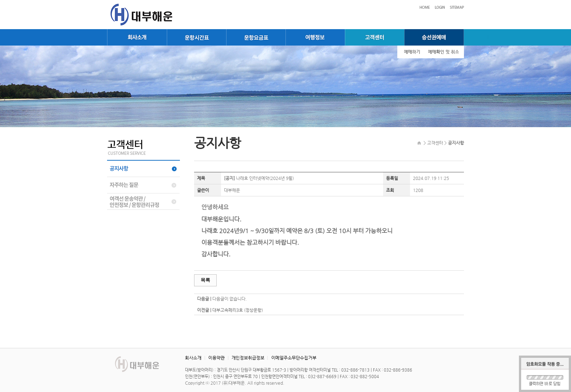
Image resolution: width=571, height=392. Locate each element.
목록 (205, 280)
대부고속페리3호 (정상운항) (238, 310)
